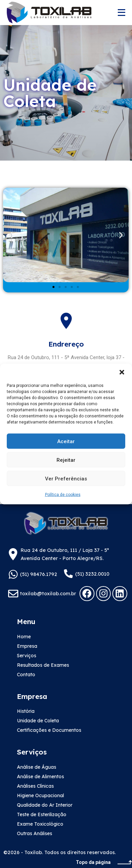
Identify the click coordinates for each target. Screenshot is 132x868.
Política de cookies (63, 495)
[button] (122, 372)
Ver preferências (66, 478)
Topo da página (104, 862)
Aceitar (66, 441)
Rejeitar (66, 460)
